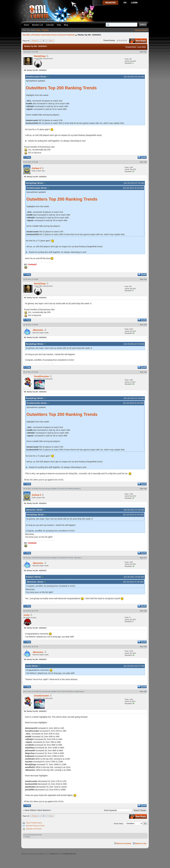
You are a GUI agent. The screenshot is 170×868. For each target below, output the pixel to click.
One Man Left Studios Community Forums (40, 35)
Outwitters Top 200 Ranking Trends (61, 88)
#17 (145, 558)
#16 (145, 489)
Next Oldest (31, 810)
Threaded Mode (131, 47)
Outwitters (71, 35)
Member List (38, 25)
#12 (145, 162)
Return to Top (141, 843)
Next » (51, 41)
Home (26, 25)
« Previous (34, 41)
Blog (66, 25)
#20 (145, 691)
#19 (145, 647)
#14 (145, 325)
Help (59, 25)
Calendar (50, 25)
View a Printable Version (34, 823)
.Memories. (38, 330)
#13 (145, 279)
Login (38, 30)
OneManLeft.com (70, 854)
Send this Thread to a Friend (35, 826)
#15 (145, 372)
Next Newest (44, 810)
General (62, 35)
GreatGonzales (42, 376)
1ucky (26, 615)
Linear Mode (142, 47)
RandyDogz (40, 56)
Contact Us (54, 854)
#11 (145, 52)
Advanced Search (141, 30)
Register (46, 30)
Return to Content (124, 843)
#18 (145, 611)
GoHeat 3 (36, 168)
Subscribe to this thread (34, 829)
